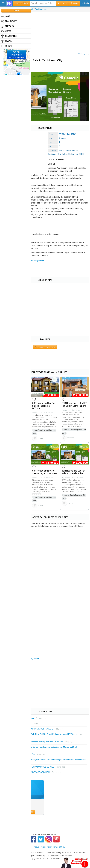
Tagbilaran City (41, 9)
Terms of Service (60, 847)
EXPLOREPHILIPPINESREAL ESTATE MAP (17, 55)
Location (62, 3)
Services (7, 26)
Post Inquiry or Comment (45, 347)
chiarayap (41, 438)
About (36, 847)
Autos (6, 31)
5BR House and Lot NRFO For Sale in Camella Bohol (74, 404)
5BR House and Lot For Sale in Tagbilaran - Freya (45, 472)
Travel (6, 41)
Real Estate (9, 21)
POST (16, 11)
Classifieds (9, 36)
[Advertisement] (45, 30)
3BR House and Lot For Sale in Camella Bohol (73, 472)
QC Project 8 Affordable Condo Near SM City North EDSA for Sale (35, 742)
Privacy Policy (46, 847)
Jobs (5, 16)
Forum (6, 46)
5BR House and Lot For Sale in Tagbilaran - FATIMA (44, 406)
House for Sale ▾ (21, 3)
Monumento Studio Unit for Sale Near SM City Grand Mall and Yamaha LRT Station (42, 734)
